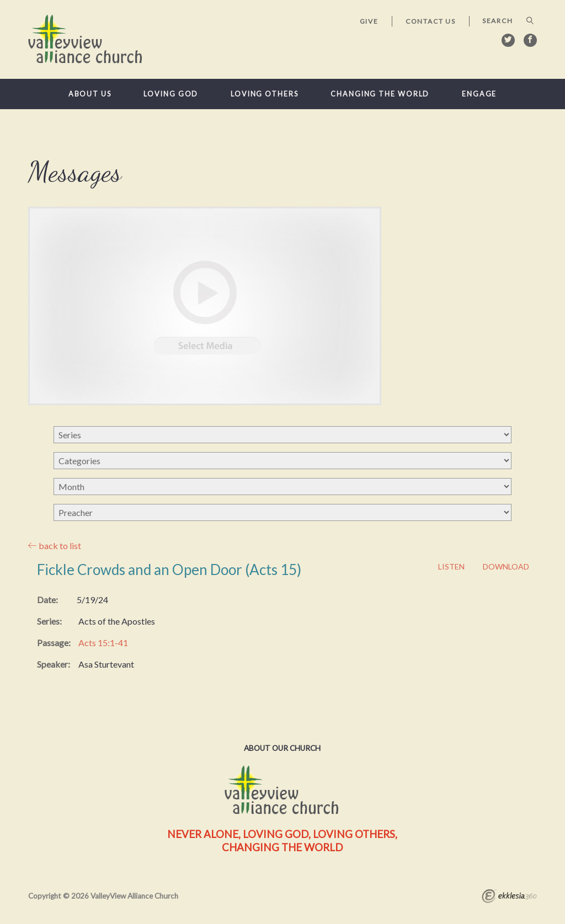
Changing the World (380, 94)
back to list (55, 546)
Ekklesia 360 (509, 898)
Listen (451, 567)
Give (369, 21)
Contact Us (431, 21)
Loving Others (265, 94)
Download (506, 567)
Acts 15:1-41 (103, 643)
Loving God (171, 94)
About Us (90, 94)
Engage (479, 94)
